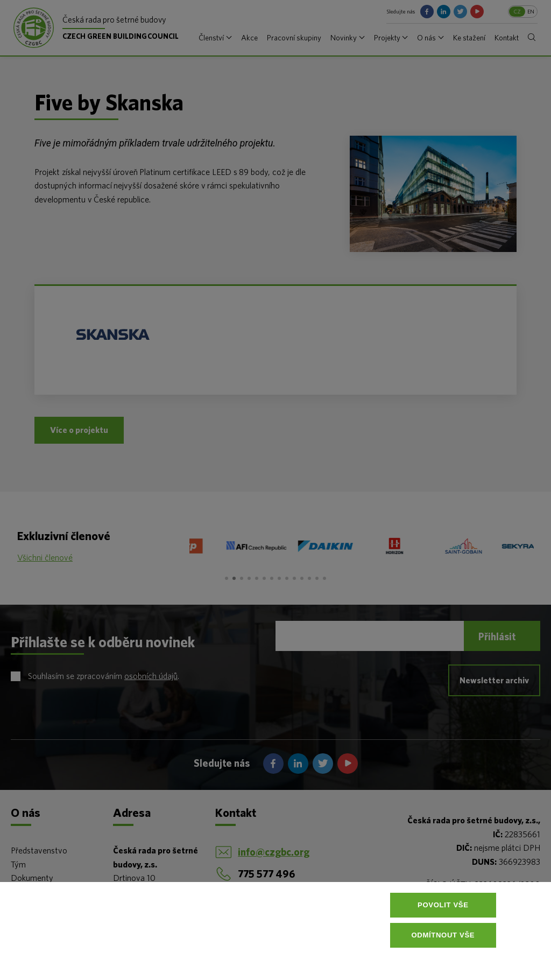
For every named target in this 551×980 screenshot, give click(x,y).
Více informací (277, 961)
